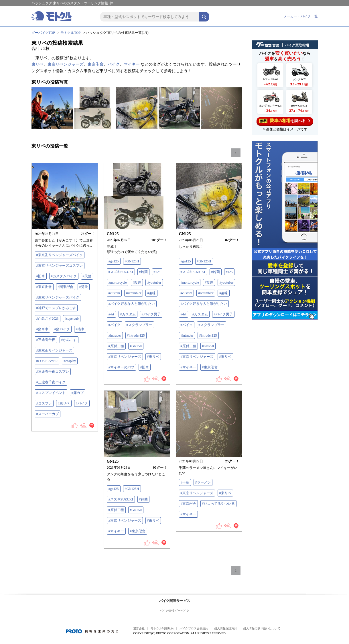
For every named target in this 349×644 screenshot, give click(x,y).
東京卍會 (96, 64)
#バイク (82, 403)
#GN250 (136, 346)
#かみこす (69, 340)
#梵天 (84, 287)
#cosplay (70, 361)
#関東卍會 (66, 287)
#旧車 (41, 276)
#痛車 (80, 329)
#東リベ (64, 403)
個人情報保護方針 (226, 628)
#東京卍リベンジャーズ (54, 350)
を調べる (285, 121)
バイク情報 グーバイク (174, 611)
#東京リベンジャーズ (125, 357)
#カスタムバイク (64, 276)
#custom (114, 293)
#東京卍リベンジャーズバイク (60, 255)
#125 (157, 272)
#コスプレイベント (51, 393)
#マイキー (188, 367)
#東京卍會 (44, 287)
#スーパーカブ (48, 414)
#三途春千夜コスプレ (53, 372)
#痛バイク (62, 329)
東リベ (38, 64)
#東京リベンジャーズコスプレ (60, 266)
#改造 (137, 282)
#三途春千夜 (46, 340)
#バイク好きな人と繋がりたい (132, 304)
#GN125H (132, 261)
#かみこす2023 (48, 319)
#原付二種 (116, 346)
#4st (111, 314)
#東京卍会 (188, 504)
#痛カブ (78, 393)
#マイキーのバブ (121, 367)
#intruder (115, 335)
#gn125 (114, 261)
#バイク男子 (151, 314)
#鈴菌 (143, 272)
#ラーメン (203, 482)
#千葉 (185, 482)
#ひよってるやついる (218, 504)
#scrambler (134, 293)
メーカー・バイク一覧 (301, 16)
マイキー (132, 64)
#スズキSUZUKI (121, 272)
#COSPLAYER (47, 361)
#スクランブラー (139, 325)
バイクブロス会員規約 (194, 628)
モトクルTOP (70, 33)
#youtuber (154, 282)
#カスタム (128, 314)
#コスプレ (44, 403)
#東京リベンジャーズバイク (58, 297)
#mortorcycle (118, 282)
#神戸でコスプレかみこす (56, 308)
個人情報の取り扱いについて (262, 628)
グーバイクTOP (43, 33)
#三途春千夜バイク (51, 382)
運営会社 (139, 628)
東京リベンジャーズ (66, 64)
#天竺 (87, 276)
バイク (114, 64)
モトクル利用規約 (162, 628)
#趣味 (151, 293)
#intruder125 (136, 335)
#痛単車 (42, 329)
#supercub (72, 319)
